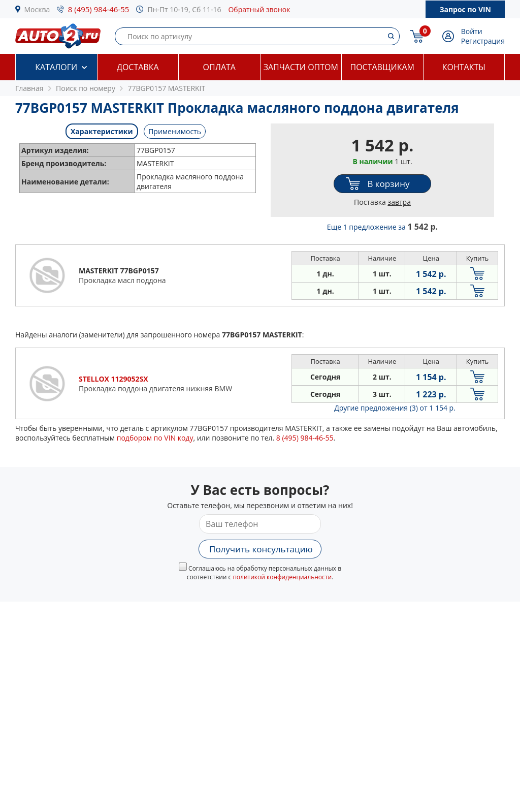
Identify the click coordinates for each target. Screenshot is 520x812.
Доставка (138, 67)
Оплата (219, 67)
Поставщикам (382, 67)
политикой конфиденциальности (282, 577)
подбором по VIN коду (155, 438)
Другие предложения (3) (395, 408)
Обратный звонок (259, 9)
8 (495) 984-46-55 (99, 9)
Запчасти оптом (301, 67)
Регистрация (483, 41)
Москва (37, 9)
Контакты (464, 67)
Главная (29, 88)
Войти (472, 31)
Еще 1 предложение (382, 227)
